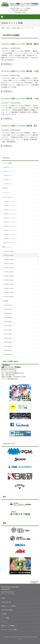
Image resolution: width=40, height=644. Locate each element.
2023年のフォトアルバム (10, 234)
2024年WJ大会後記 (9, 292)
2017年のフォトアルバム (10, 222)
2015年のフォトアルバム (10, 214)
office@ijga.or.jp (13, 379)
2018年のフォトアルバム (10, 226)
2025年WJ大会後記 (9, 297)
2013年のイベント (8, 171)
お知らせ (5, 188)
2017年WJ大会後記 (9, 272)
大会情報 (5, 301)
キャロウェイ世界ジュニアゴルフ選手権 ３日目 (20, 71)
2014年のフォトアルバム (10, 210)
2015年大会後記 (8, 318)
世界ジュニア (20, 28)
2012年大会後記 (8, 305)
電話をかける (19, 373)
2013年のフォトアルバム (10, 206)
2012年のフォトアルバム (10, 202)
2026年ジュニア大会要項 (8, 606)
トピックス (6, 193)
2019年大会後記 (8, 334)
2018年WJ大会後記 (9, 276)
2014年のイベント (8, 176)
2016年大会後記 (8, 322)
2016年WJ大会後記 (9, 268)
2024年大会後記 (8, 346)
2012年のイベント (8, 167)
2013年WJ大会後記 (15, 48)
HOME (3, 28)
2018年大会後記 (8, 330)
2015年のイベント (8, 180)
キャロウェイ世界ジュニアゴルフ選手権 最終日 (20, 44)
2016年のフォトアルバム (10, 218)
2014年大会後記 (8, 313)
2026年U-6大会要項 (7, 610)
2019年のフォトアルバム (10, 230)
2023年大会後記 (8, 342)
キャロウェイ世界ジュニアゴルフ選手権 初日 (19, 126)
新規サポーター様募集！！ (9, 626)
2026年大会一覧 (6, 602)
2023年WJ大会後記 (9, 288)
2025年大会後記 (8, 350)
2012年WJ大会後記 (9, 251)
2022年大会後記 (8, 338)
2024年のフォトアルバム (10, 239)
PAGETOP (34, 582)
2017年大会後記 (8, 326)
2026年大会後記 (8, 355)
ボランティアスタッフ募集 (9, 630)
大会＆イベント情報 (11, 28)
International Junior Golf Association (21, 637)
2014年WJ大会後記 (9, 259)
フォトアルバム (8, 197)
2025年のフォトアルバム (10, 243)
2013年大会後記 (8, 309)
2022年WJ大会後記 (9, 284)
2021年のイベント (8, 184)
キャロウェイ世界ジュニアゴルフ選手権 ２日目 (20, 99)
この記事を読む (7, 64)
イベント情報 (7, 163)
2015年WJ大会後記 (9, 264)
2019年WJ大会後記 (9, 280)
